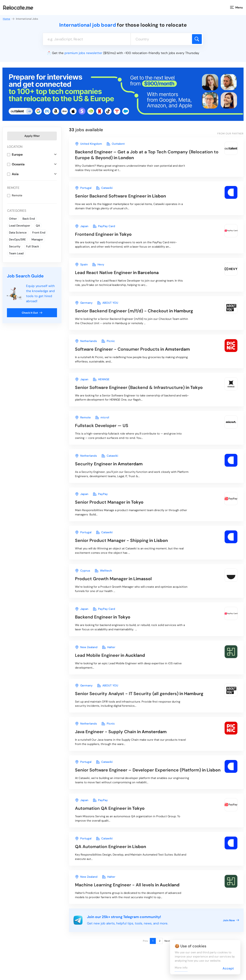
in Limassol (113, 579)
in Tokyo (103, 234)
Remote (17, 195)
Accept (228, 968)
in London (147, 155)
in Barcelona (117, 273)
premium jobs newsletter (83, 53)
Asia (15, 174)
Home (9, 19)
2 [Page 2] (160, 941)
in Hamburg (134, 311)
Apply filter (32, 136)
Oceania (18, 164)
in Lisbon (120, 196)
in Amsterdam (132, 349)
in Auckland (110, 655)
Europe (17, 154)
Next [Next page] (167, 941)
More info (181, 968)
